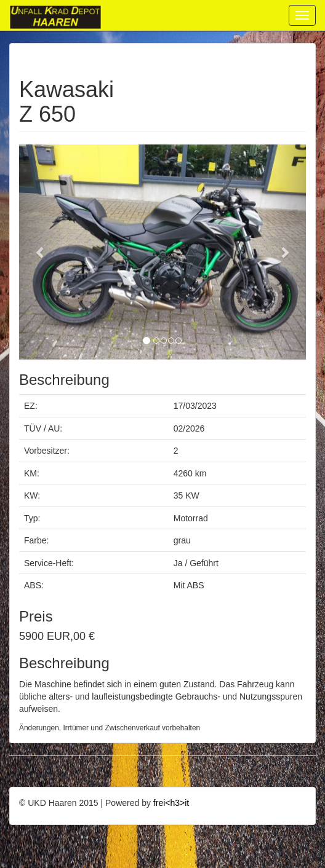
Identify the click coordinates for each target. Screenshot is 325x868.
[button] (41, 252)
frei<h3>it (171, 803)
